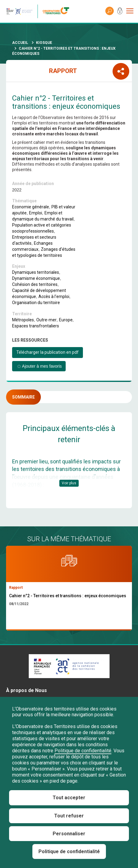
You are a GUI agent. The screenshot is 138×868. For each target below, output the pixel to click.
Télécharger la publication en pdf (48, 352)
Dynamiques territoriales (36, 272)
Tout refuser (69, 816)
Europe (66, 320)
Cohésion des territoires (35, 284)
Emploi (36, 213)
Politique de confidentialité (83, 751)
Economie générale (31, 207)
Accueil (20, 43)
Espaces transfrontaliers (36, 326)
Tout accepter (69, 798)
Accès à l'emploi (54, 297)
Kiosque (44, 43)
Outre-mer (46, 320)
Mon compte (120, 12)
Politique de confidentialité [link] (69, 851)
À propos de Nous (26, 690)
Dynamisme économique (36, 278)
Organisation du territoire (36, 303)
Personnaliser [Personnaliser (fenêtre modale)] (69, 834)
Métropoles (23, 320)
